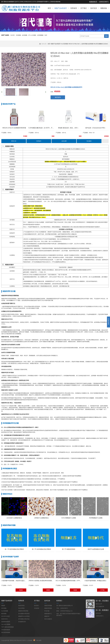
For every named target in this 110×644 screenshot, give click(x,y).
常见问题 (47, 611)
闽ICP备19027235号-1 (20, 640)
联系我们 (37, 606)
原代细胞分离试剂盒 (24, 619)
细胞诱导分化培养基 (24, 616)
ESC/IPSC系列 (5, 616)
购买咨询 (58, 97)
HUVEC (13, 35)
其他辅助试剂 (22, 622)
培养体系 (74, 8)
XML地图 (39, 640)
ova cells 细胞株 (6, 624)
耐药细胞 (4, 614)
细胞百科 (47, 616)
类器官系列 (4, 619)
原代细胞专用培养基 (24, 614)
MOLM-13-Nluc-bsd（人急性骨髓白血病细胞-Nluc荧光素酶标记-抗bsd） (89, 44)
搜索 (106, 36)
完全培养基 (21, 608)
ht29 (46, 35)
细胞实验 (104, 8)
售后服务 (89, 141)
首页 (49, 8)
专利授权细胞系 (6, 630)
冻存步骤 (64, 141)
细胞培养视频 (48, 606)
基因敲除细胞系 (6, 622)
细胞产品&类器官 (61, 8)
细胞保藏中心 (48, 614)
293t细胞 (18, 35)
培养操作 (39, 141)
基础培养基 (21, 606)
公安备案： (31, 640)
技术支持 (94, 8)
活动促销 (37, 608)
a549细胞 (25, 35)
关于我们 (84, 8)
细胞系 (3, 606)
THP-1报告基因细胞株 (8, 627)
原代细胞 (4, 608)
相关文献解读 (48, 619)
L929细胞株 (40, 35)
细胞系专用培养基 (23, 611)
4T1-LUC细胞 (32, 35)
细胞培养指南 (48, 608)
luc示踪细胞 (65, 44)
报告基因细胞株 (6, 632)
